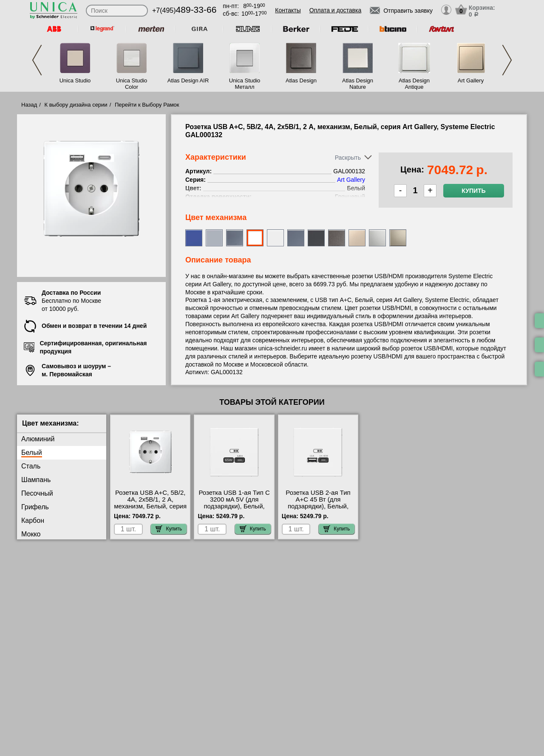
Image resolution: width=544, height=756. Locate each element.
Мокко (31, 534)
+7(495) (184, 10)
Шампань (36, 480)
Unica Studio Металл (245, 84)
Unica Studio (75, 80)
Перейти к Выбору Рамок (147, 105)
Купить (473, 191)
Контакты (288, 10)
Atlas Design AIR (188, 80)
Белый (32, 453)
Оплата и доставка (335, 10)
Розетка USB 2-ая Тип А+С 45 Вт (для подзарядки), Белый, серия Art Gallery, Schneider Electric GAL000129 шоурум (318, 510)
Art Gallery (471, 80)
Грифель (35, 507)
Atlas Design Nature (358, 84)
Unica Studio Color (132, 84)
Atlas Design (301, 80)
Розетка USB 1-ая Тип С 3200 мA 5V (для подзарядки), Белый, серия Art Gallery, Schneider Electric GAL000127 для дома (234, 510)
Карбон (33, 520)
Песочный (37, 493)
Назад (29, 105)
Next (507, 60)
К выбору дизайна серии (76, 105)
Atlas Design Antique (414, 84)
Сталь (31, 466)
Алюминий (38, 439)
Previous (37, 60)
